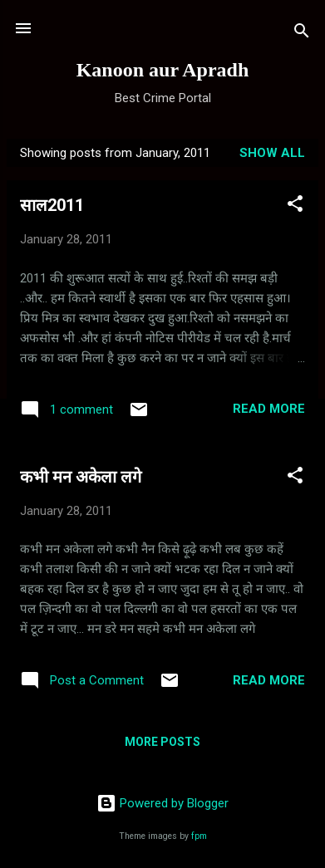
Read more (269, 409)
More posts (162, 742)
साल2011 (52, 205)
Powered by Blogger (162, 803)
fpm (199, 836)
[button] (295, 206)
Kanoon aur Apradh (163, 70)
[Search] (302, 34)
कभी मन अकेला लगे (81, 477)
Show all (272, 153)
